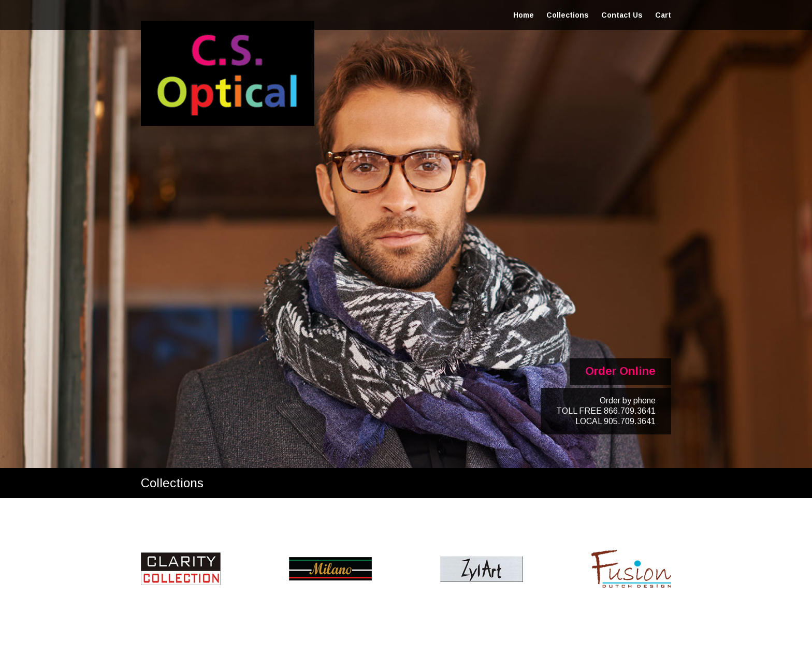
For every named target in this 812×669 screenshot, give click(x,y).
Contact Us (622, 15)
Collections (568, 15)
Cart (663, 15)
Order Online (620, 371)
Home (524, 15)
